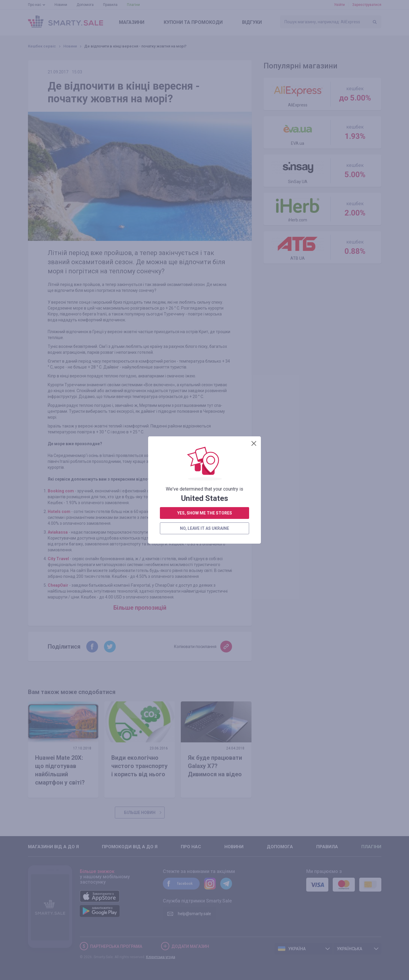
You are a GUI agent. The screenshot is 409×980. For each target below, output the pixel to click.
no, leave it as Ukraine (204, 277)
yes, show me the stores (205, 262)
